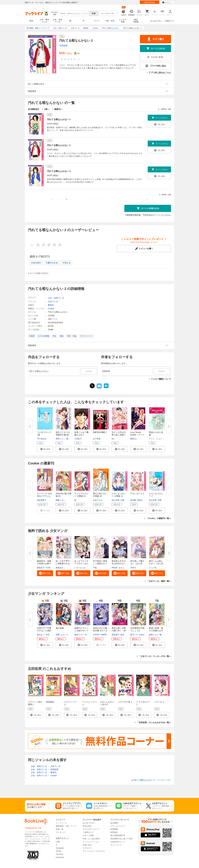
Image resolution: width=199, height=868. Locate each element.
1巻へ (47, 109)
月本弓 (133, 568)
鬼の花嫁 (60, 628)
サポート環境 (88, 835)
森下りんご (164, 635)
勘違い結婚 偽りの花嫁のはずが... (156, 631)
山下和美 (97, 439)
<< (52, 199)
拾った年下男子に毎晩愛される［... (63, 564)
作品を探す (87, 826)
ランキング (60, 832)
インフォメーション (91, 842)
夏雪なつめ (71, 439)
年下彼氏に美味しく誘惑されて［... (100, 564)
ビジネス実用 (123, 21)
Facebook (60, 857)
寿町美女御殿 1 (100, 432)
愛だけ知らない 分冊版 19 (100, 495)
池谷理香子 (42, 500)
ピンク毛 (153, 568)
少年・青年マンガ (44, 21)
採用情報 (114, 829)
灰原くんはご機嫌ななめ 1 (81, 434)
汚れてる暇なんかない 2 (59, 145)
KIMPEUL (105, 635)
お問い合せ (87, 845)
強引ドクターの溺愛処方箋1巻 (63, 434)
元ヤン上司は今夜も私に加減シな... (119, 435)
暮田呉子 (41, 568)
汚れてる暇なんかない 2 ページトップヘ (151, 780)
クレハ (69, 635)
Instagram (60, 848)
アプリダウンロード (91, 829)
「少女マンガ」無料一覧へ (159, 581)
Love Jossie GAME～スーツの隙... (137, 435)
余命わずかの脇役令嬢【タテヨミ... (100, 631)
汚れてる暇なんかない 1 (59, 119)
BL (71, 21)
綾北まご (41, 635)
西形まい (134, 439)
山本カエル (98, 500)
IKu (113, 439)
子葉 (95, 568)
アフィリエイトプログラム (94, 851)
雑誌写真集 (136, 21)
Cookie (51, 309)
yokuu (142, 635)
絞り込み (55, 13)
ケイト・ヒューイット (158, 439)
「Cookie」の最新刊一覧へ (159, 518)
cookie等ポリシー (118, 842)
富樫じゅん (60, 635)
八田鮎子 (78, 439)
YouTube (59, 854)
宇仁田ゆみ (42, 439)
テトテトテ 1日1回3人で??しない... (44, 496)
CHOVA (96, 635)
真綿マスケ (79, 635)
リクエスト (87, 848)
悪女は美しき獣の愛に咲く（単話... (119, 631)
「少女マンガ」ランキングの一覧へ (155, 656)
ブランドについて (118, 826)
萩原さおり (142, 500)
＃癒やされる (52, 263)
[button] (45, 449)
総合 (31, 21)
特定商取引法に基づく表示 (122, 839)
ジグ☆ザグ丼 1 (125, 702)
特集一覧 (60, 829)
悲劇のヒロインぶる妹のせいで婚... (81, 631)
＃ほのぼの (36, 263)
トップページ (61, 823)
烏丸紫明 (124, 635)
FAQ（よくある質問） (92, 839)
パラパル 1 (159, 702)
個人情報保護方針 (118, 835)
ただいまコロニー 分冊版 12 (119, 495)
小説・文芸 (110, 21)
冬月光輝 (50, 635)
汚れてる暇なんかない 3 (59, 171)
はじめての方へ (156, 21)
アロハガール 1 (137, 494)
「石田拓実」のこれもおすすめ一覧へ (154, 723)
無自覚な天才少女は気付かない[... (119, 564)
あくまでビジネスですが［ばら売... (81, 564)
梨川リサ (134, 635)
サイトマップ (116, 845)
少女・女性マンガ (58, 21)
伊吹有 (114, 568)
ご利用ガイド (169, 21)
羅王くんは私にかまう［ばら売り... (156, 564)
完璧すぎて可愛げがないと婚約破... (44, 631)
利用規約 (114, 832)
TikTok (58, 851)
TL (83, 21)
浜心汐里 (115, 500)
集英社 (51, 305)
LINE (58, 842)
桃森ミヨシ (60, 500)
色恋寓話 (50, 702)
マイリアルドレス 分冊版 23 (81, 495)
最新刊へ (58, 109)
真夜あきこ (60, 568)
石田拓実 (64, 46)
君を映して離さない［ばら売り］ (137, 564)
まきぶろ (122, 568)
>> (147, 199)
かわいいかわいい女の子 (107, 703)
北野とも (124, 500)
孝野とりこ (60, 439)
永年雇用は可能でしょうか (137, 629)
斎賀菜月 (115, 635)
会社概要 (114, 823)
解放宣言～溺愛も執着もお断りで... (44, 564)
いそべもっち (80, 568)
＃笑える (67, 263)
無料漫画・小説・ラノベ (66, 826)
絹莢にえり (154, 635)
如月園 (133, 500)
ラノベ (97, 21)
